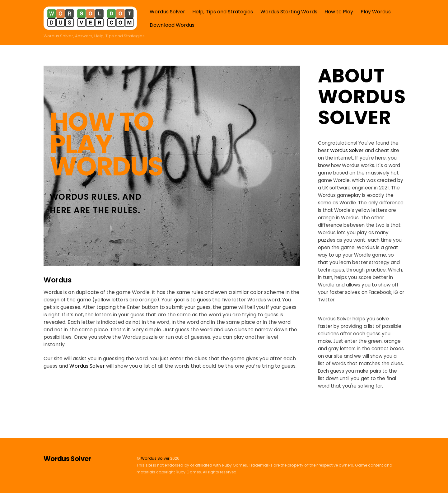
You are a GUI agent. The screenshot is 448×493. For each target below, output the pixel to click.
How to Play (339, 12)
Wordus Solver (167, 12)
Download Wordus (172, 25)
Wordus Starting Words (289, 12)
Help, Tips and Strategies (223, 12)
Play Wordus (376, 12)
